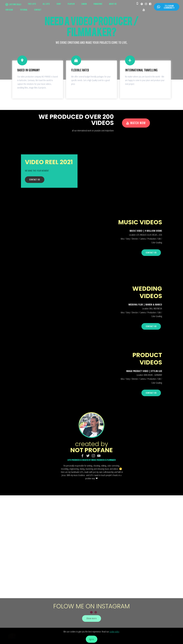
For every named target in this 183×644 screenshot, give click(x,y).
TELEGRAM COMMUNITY (166, 7)
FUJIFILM (71, 4)
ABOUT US (113, 4)
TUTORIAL (24, 10)
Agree (92, 639)
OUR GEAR (9, 10)
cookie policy (114, 631)
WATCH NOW (136, 123)
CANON (84, 4)
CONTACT (38, 10)
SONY (59, 4)
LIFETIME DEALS (13, 4)
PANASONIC (98, 4)
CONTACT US (35, 180)
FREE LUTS (32, 4)
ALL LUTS (46, 4)
